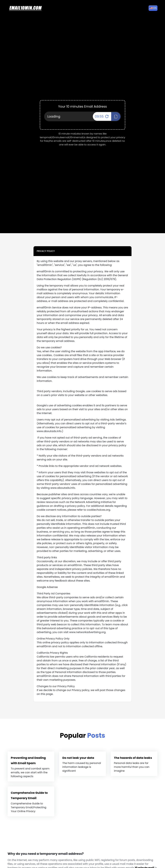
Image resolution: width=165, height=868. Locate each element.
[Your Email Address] (82, 116)
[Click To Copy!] (116, 116)
